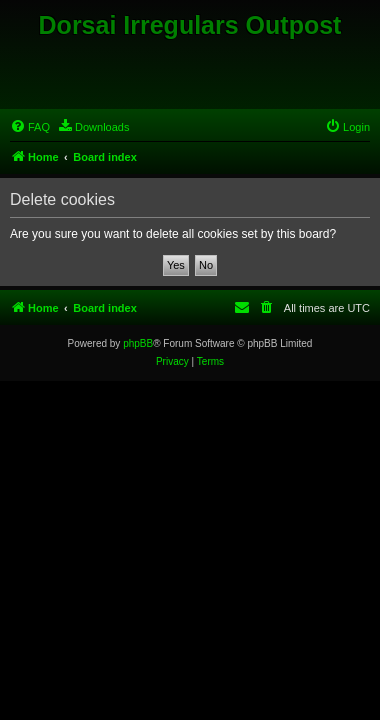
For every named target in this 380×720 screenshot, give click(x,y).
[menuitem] (30, 127)
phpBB (138, 343)
